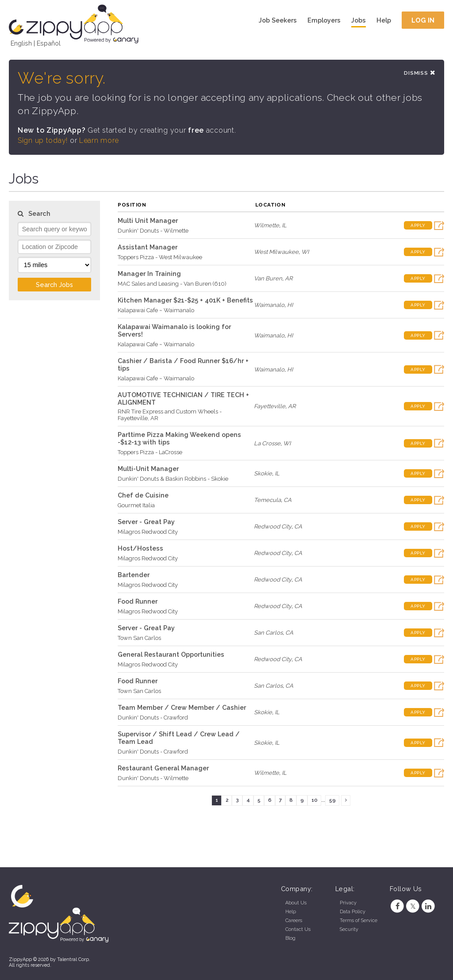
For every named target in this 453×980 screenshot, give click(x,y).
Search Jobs (54, 285)
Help (384, 20)
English (21, 43)
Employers (324, 20)
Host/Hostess (140, 548)
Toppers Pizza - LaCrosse (150, 452)
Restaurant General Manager (163, 768)
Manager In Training (149, 274)
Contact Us (298, 929)
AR (289, 278)
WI (305, 252)
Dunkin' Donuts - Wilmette (153, 231)
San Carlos (268, 633)
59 (332, 800)
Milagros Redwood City (148, 532)
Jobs (359, 20)
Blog (290, 938)
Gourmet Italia (136, 505)
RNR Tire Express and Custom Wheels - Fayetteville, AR (170, 415)
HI (290, 305)
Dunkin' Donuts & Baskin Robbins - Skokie (173, 479)
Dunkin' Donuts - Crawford (153, 718)
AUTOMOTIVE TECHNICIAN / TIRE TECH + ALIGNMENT (183, 398)
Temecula (267, 500)
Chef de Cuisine (143, 495)
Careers (294, 921)
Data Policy (353, 912)
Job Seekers (278, 20)
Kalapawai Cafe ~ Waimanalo (156, 310)
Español (49, 43)
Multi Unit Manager (148, 220)
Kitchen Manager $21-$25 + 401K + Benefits (185, 300)
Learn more (99, 140)
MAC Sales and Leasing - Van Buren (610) (172, 284)
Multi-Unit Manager (148, 469)
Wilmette (267, 225)
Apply (418, 225)
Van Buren (268, 278)
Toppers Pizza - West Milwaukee (160, 257)
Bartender (134, 575)
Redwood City (273, 526)
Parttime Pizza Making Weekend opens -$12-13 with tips (179, 438)
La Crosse (267, 443)
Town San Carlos (139, 638)
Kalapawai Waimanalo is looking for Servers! (174, 330)
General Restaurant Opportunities (171, 654)
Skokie (263, 473)
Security (349, 929)
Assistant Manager (148, 247)
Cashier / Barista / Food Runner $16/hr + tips (183, 364)
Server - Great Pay (146, 522)
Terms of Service (359, 921)
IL (284, 225)
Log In (423, 20)
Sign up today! (43, 140)
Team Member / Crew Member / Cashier (182, 707)
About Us (296, 903)
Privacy (348, 903)
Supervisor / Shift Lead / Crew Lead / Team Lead (179, 738)
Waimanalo (269, 305)
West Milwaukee (276, 252)
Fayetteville (270, 406)
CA (288, 500)
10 (315, 800)
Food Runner (138, 601)
